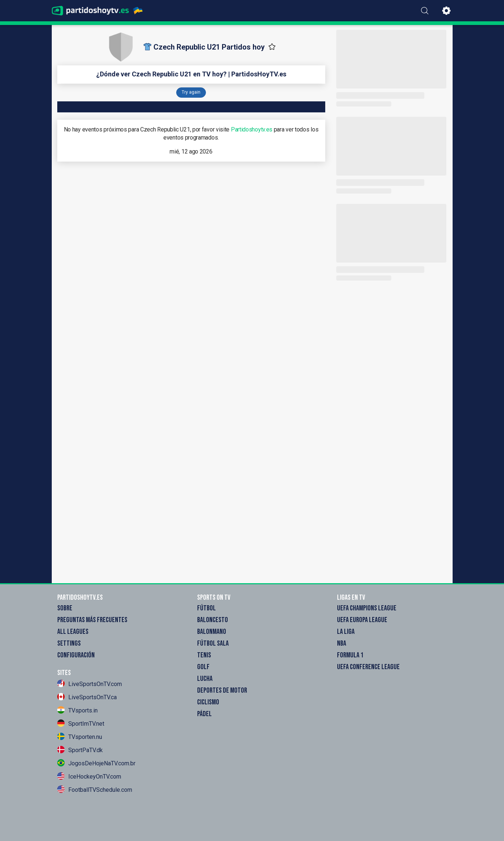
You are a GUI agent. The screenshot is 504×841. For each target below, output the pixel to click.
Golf (203, 667)
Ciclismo (208, 702)
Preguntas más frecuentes (92, 620)
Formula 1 (350, 655)
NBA (342, 643)
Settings (69, 643)
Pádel (204, 714)
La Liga (346, 632)
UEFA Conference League (368, 667)
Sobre (65, 608)
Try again (191, 92)
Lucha (205, 679)
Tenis (204, 655)
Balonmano (212, 632)
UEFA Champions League (367, 608)
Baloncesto (213, 620)
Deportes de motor (222, 690)
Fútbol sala (213, 643)
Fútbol (206, 608)
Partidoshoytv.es (252, 129)
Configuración (76, 655)
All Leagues (73, 632)
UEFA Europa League (362, 620)
